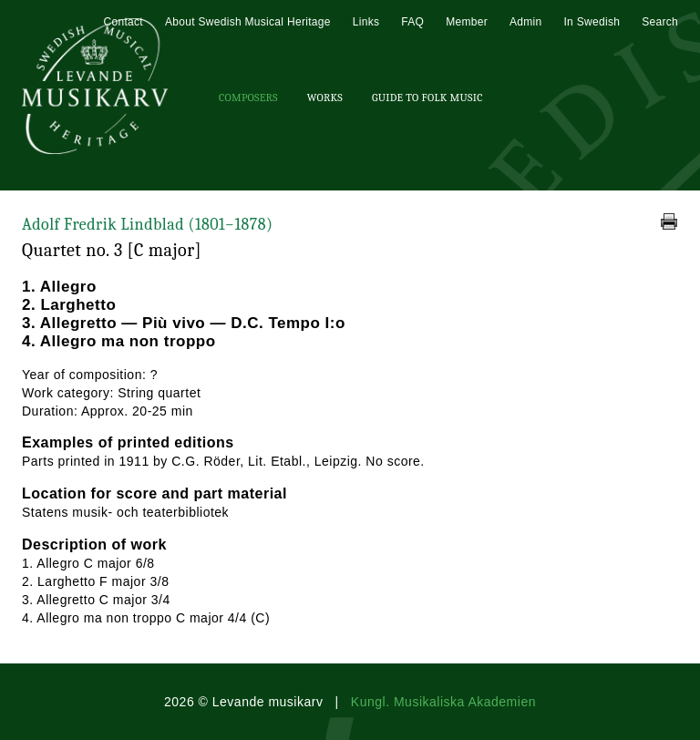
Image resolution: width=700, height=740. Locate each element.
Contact (123, 22)
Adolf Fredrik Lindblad (147, 225)
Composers (248, 98)
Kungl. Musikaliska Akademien (443, 702)
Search (660, 22)
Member (467, 22)
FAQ (412, 22)
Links (366, 22)
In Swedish (592, 22)
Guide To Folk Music (427, 98)
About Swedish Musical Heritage (248, 22)
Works (325, 98)
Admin (526, 22)
